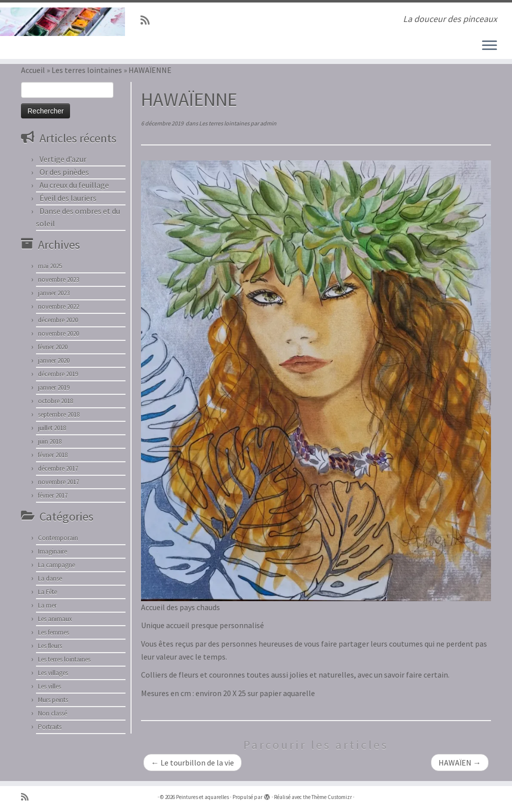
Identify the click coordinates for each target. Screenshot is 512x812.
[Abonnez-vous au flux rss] (148, 20)
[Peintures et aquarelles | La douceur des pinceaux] (60, 22)
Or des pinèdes (64, 172)
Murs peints (53, 700)
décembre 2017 (58, 468)
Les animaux (55, 619)
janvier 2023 (54, 293)
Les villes (49, 686)
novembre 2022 (58, 307)
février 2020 (53, 347)
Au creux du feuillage (74, 185)
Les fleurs (50, 646)
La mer (47, 605)
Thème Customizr (332, 797)
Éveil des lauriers (68, 198)
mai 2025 (50, 266)
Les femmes (53, 632)
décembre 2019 (58, 374)
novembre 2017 (58, 482)
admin (268, 123)
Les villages (53, 673)
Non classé (52, 713)
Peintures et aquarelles (202, 797)
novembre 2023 (58, 280)
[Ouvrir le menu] (489, 46)
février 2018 (53, 455)
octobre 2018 (55, 401)
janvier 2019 (54, 388)
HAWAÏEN (460, 763)
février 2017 (53, 495)
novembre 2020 (58, 334)
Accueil (33, 70)
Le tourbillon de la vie (192, 763)
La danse (50, 578)
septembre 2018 (59, 414)
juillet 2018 (52, 428)
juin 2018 (50, 441)
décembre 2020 (58, 320)
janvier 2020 (54, 361)
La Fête (47, 592)
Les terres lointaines (87, 70)
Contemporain (58, 538)
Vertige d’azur (63, 159)
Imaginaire (52, 551)
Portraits (50, 727)
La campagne (56, 565)
